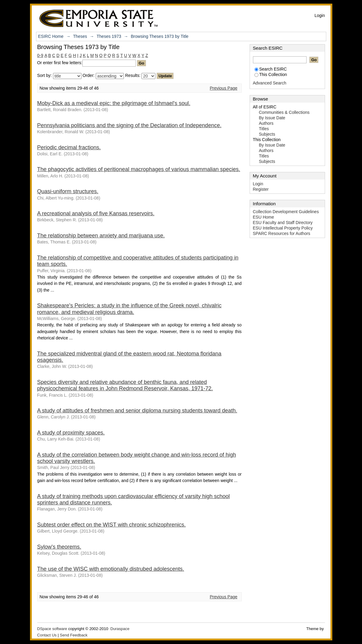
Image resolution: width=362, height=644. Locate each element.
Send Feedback (74, 635)
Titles (264, 129)
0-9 (40, 55)
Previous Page (223, 88)
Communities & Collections (284, 112)
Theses (80, 36)
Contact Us (47, 635)
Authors (266, 123)
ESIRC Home (51, 36)
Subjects (267, 134)
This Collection (271, 74)
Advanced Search (270, 83)
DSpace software (52, 629)
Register (261, 189)
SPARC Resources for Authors (282, 233)
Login (320, 15)
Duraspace (120, 629)
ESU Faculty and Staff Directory (283, 223)
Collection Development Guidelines (286, 212)
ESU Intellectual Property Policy (283, 228)
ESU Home (264, 217)
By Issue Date (272, 118)
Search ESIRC (271, 69)
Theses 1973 (109, 36)
